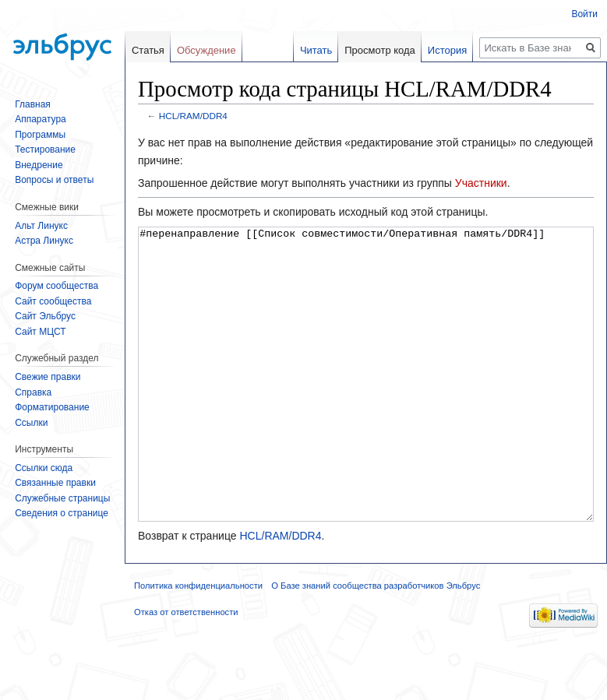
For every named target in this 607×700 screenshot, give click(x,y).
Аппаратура (41, 119)
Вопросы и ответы (54, 180)
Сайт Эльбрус (45, 316)
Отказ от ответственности (186, 670)
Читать (316, 50)
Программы (40, 135)
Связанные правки (55, 483)
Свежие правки (48, 377)
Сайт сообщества (53, 301)
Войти (584, 14)
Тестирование (45, 149)
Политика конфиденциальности (198, 644)
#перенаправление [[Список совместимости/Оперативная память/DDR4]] (366, 404)
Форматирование (52, 407)
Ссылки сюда (44, 468)
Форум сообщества (56, 286)
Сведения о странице (62, 513)
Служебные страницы (62, 498)
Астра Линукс (44, 241)
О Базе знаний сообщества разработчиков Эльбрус (376, 644)
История (447, 50)
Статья (148, 50)
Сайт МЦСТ (40, 332)
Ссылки (31, 423)
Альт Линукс (41, 226)
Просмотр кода (380, 50)
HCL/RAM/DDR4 (193, 116)
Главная (33, 104)
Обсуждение (206, 50)
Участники (481, 183)
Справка (33, 392)
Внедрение (39, 165)
